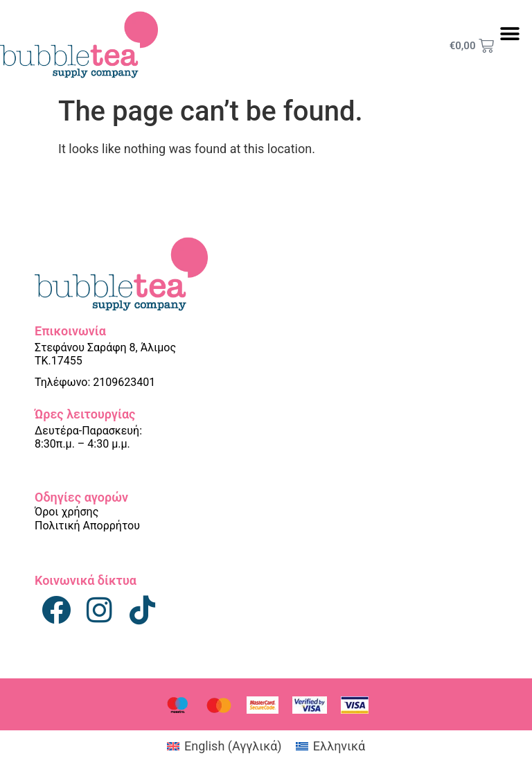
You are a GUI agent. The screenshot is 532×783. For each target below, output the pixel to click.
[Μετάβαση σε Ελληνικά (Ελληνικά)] (330, 746)
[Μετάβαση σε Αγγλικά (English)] (224, 746)
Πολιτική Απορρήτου (87, 526)
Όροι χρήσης (66, 512)
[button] (509, 34)
